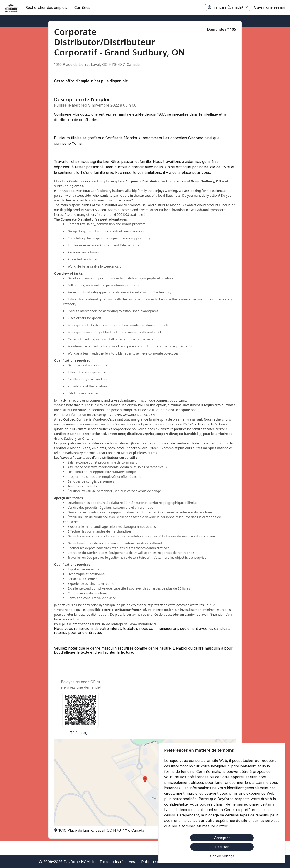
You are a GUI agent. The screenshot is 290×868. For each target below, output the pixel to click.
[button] (145, 783)
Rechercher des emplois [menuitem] (46, 7)
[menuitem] (11, 7)
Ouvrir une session (270, 7)
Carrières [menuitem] (82, 7)
